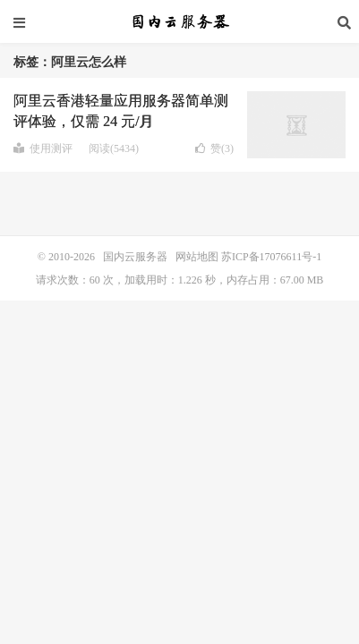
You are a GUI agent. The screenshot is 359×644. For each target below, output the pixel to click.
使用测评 (43, 148)
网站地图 (197, 257)
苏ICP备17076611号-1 (271, 257)
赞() (214, 148)
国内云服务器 (179, 22)
